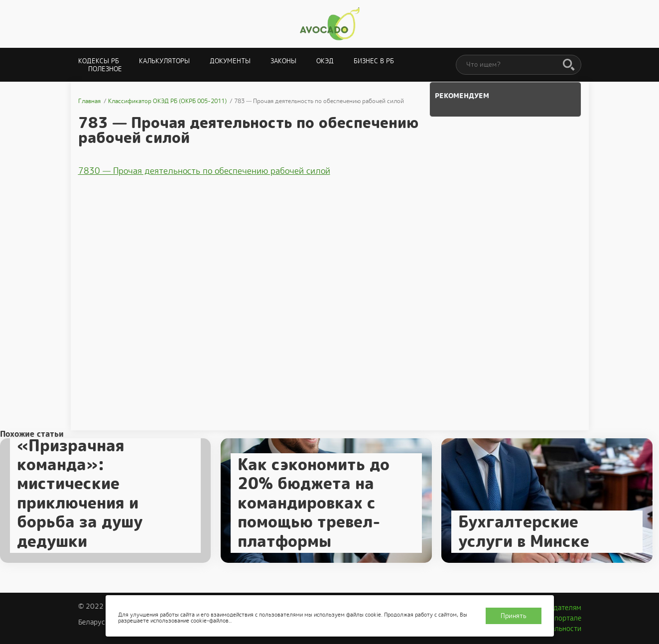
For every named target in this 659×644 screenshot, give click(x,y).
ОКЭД (325, 61)
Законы (283, 61)
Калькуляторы (164, 61)
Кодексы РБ (99, 61)
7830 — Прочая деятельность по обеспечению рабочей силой (204, 171)
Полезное (105, 69)
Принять (514, 616)
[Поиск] (569, 65)
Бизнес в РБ (374, 61)
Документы (230, 61)
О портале (564, 618)
